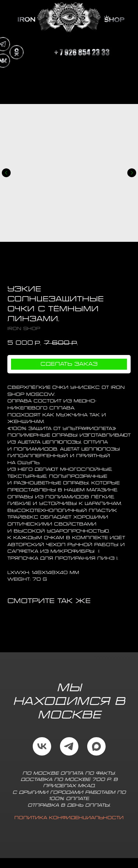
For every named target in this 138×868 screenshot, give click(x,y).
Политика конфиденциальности (69, 818)
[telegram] (69, 746)
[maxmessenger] (96, 746)
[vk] (42, 746)
